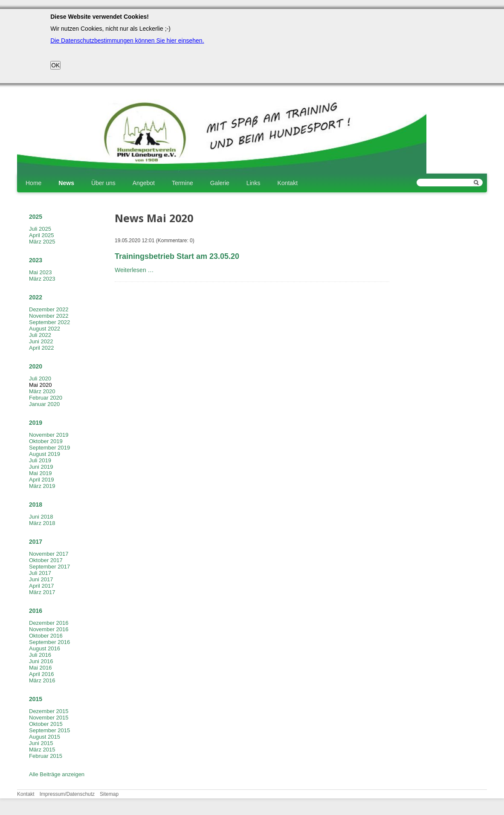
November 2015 (49, 718)
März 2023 (42, 279)
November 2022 (49, 316)
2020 (36, 366)
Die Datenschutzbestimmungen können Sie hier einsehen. (127, 41)
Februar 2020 (46, 398)
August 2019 (45, 454)
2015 (36, 699)
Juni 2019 (41, 467)
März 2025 (42, 242)
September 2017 (49, 567)
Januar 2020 (44, 404)
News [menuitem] (66, 183)
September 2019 (49, 448)
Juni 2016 (41, 661)
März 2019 (42, 486)
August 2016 (45, 648)
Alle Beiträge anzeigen (57, 774)
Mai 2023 (40, 272)
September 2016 (49, 642)
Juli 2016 (40, 655)
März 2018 (42, 523)
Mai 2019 (40, 473)
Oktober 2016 (46, 636)
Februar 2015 (46, 756)
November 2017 (49, 554)
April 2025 (42, 235)
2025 (36, 217)
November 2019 (49, 435)
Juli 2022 (40, 335)
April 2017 (42, 586)
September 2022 (49, 322)
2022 (36, 297)
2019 (36, 423)
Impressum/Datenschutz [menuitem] (67, 794)
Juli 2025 (40, 229)
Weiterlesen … (134, 270)
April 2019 (42, 480)
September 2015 (49, 730)
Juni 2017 (41, 579)
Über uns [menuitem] (103, 183)
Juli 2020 (40, 378)
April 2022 (42, 348)
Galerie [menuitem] (220, 183)
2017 (36, 542)
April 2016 (42, 674)
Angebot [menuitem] (144, 183)
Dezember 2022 (49, 309)
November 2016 (49, 629)
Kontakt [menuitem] (288, 183)
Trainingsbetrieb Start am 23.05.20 (177, 256)
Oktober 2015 (46, 724)
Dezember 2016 (49, 623)
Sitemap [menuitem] (109, 794)
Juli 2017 (40, 573)
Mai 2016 (40, 668)
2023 (36, 260)
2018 (36, 505)
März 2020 (42, 391)
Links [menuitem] (253, 183)
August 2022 (45, 329)
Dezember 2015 (49, 711)
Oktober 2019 (46, 441)
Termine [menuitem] (182, 183)
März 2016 (42, 680)
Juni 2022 (41, 341)
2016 (36, 611)
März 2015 (42, 750)
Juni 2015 (41, 743)
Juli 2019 (40, 460)
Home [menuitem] (33, 183)
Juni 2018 (41, 517)
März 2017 (42, 592)
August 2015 (45, 737)
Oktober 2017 (46, 560)
